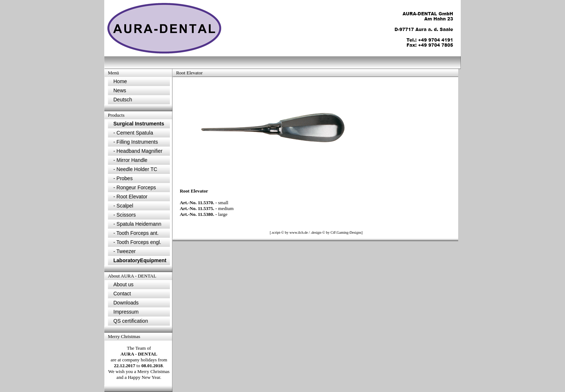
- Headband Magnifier (138, 151)
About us (123, 284)
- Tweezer (124, 251)
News (120, 90)
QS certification (131, 321)
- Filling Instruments (136, 142)
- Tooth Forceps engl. (137, 242)
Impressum (126, 312)
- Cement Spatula (133, 133)
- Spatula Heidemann (137, 224)
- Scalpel (123, 206)
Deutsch (123, 100)
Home (120, 81)
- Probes (123, 178)
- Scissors (124, 215)
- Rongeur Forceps (135, 187)
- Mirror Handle (130, 160)
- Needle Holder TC (135, 169)
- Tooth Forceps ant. (136, 233)
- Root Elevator (130, 197)
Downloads (126, 303)
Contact (122, 294)
